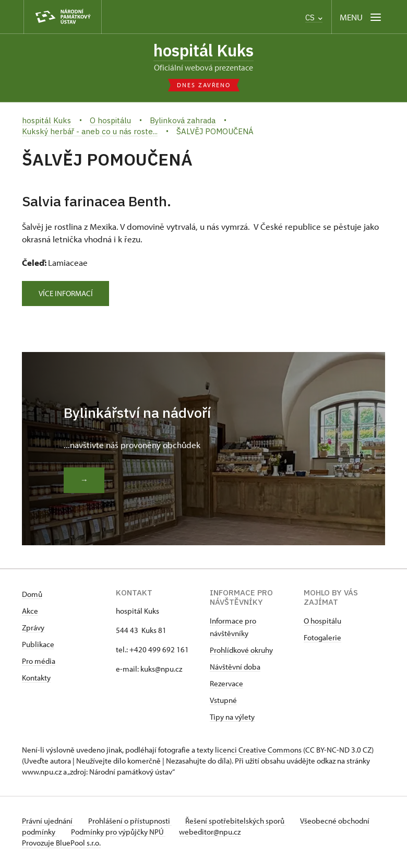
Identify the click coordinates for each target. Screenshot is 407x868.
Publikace (38, 645)
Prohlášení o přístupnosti (133, 822)
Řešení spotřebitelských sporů (241, 822)
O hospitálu (322, 622)
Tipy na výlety (232, 718)
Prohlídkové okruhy (241, 651)
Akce (30, 612)
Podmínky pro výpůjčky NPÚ (154, 833)
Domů (32, 595)
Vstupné (223, 701)
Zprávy (33, 629)
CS (314, 17)
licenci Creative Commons (258, 751)
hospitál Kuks (204, 51)
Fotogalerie (322, 638)
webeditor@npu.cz (248, 833)
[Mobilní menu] (361, 17)
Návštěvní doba (235, 668)
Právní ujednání (48, 822)
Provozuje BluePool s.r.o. (61, 844)
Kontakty (36, 679)
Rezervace (226, 684)
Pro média (39, 662)
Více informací (68, 294)
